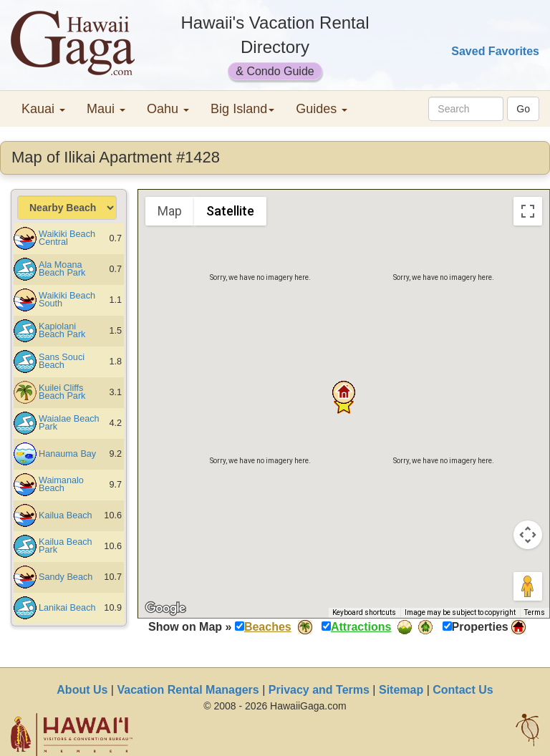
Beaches (268, 627)
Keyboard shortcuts (364, 612)
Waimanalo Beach (61, 484)
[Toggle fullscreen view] (528, 211)
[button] (344, 392)
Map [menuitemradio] (170, 211)
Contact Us (463, 690)
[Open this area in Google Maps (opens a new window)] (165, 609)
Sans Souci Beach (62, 361)
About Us (82, 690)
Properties (480, 627)
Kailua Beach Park (66, 546)
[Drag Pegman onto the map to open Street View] (528, 586)
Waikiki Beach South (67, 300)
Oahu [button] (168, 109)
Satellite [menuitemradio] (230, 211)
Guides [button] (322, 109)
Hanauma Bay (67, 454)
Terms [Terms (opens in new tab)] (535, 612)
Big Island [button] (242, 109)
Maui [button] (106, 109)
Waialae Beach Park (69, 423)
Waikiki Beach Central (67, 238)
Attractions (361, 627)
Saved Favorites (495, 51)
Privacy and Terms (319, 690)
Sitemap (401, 690)
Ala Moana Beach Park (62, 269)
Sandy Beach (66, 577)
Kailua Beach (66, 515)
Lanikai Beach (67, 608)
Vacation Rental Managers (188, 690)
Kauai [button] (43, 109)
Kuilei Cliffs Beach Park (62, 392)
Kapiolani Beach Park (62, 330)
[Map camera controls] (528, 535)
